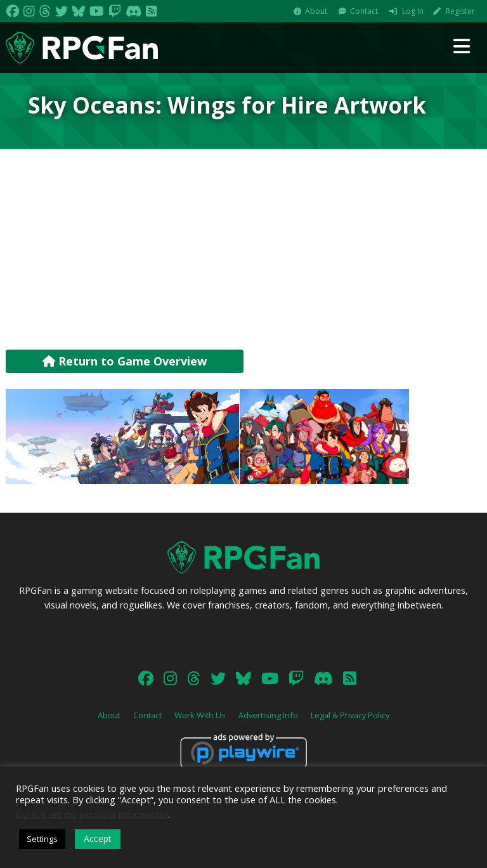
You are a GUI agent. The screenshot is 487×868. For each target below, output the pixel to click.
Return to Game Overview (125, 361)
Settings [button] (42, 839)
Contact (364, 11)
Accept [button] (98, 838)
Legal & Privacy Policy (350, 715)
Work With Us (200, 715)
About (316, 11)
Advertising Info (268, 715)
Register (460, 11)
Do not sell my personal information (92, 814)
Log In (413, 11)
